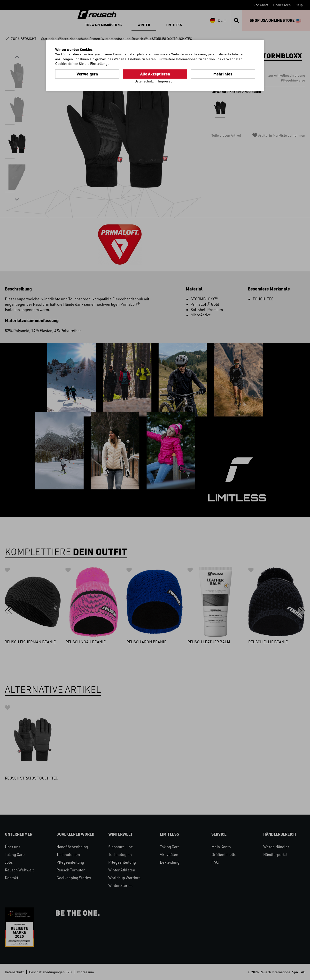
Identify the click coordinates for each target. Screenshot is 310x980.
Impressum (167, 81)
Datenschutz (144, 81)
